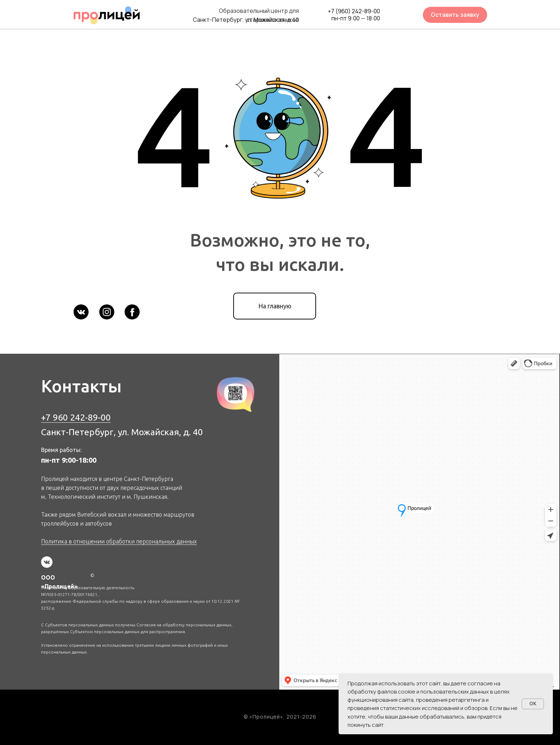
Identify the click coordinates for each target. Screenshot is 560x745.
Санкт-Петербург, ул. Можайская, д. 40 (122, 432)
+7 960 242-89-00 (76, 417)
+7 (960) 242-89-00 (354, 11)
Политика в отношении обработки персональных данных (119, 541)
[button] (455, 15)
